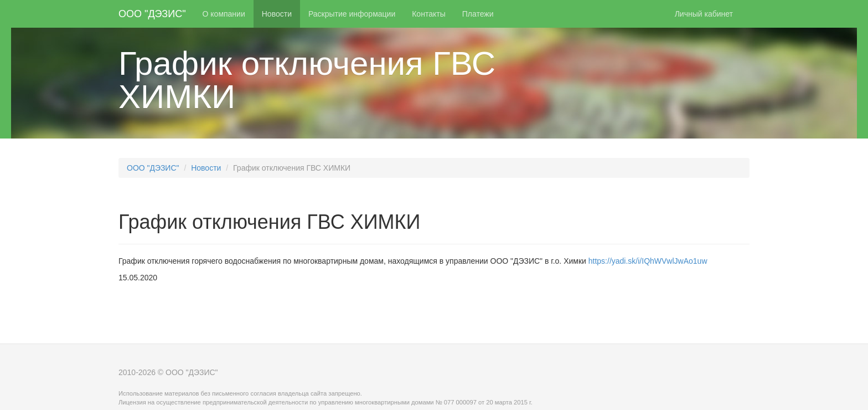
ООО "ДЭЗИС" (152, 14)
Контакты (428, 14)
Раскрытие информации (352, 14)
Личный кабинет (704, 14)
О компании (224, 14)
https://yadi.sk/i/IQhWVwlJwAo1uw (647, 261)
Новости (277, 14)
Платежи (478, 14)
